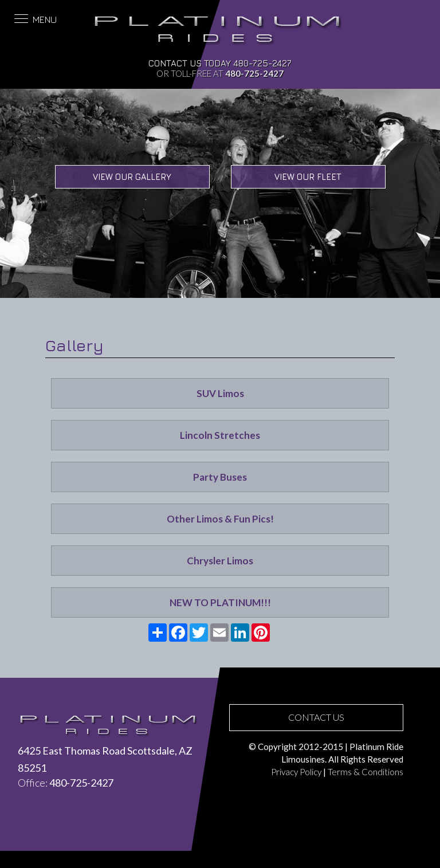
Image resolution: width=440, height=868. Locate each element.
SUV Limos (220, 393)
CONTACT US (316, 717)
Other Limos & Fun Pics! (220, 519)
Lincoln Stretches (220, 435)
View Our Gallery (132, 177)
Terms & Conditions (366, 772)
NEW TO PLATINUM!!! (220, 602)
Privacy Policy (296, 772)
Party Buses (220, 477)
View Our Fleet (308, 177)
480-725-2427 (262, 63)
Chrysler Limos (220, 561)
